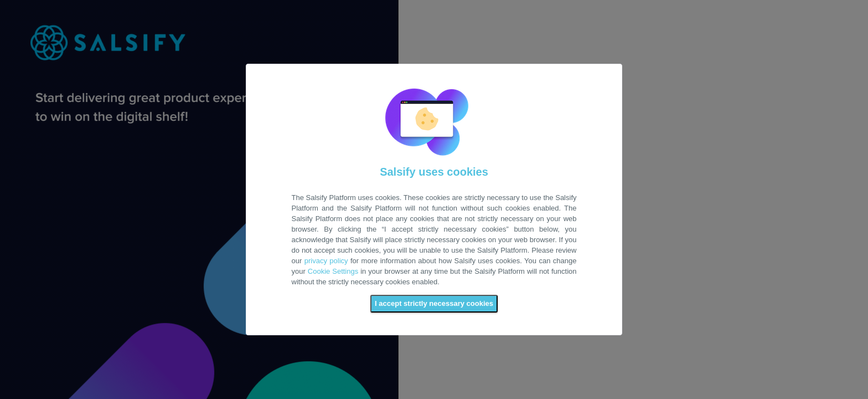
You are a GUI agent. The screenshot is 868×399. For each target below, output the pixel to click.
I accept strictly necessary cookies (434, 303)
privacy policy (326, 261)
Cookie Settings (333, 271)
